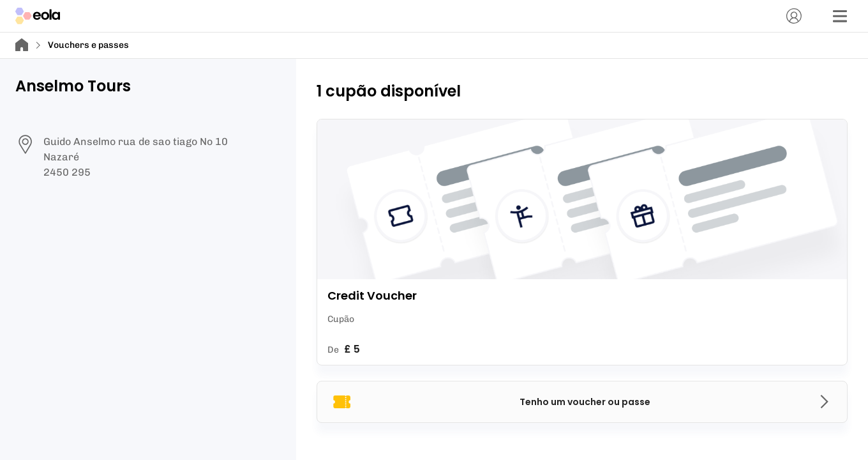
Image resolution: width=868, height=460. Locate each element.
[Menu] (840, 16)
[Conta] (794, 16)
